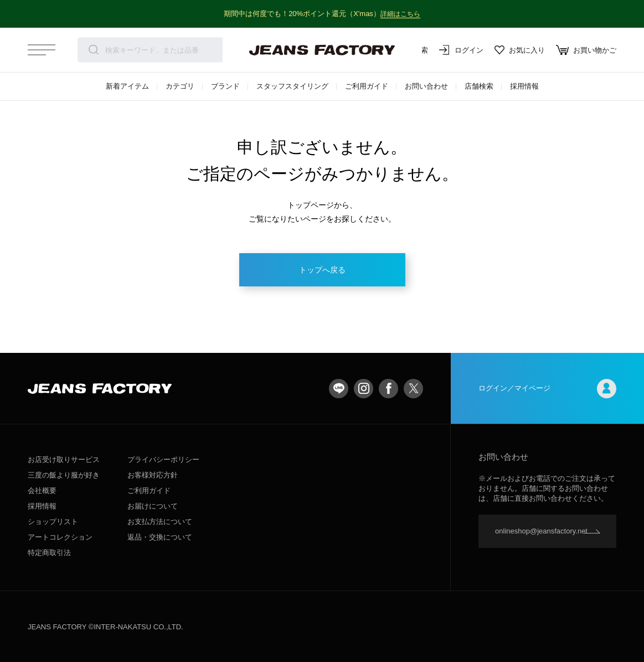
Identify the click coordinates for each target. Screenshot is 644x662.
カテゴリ (180, 86)
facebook (388, 389)
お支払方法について (160, 522)
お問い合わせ (426, 86)
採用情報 (524, 86)
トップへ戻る (322, 270)
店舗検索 (479, 86)
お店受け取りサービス (64, 460)
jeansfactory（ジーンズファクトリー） (322, 50)
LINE (339, 389)
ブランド (225, 86)
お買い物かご (586, 50)
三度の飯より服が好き (64, 475)
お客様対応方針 (153, 475)
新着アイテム (127, 86)
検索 (94, 50)
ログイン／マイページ (547, 389)
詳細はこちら (400, 14)
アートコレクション (60, 537)
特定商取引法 (49, 553)
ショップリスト (53, 522)
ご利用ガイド (367, 86)
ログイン (461, 50)
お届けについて (153, 506)
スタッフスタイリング (292, 86)
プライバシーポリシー (163, 460)
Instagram (364, 389)
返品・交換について (160, 537)
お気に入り (520, 50)
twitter (413, 389)
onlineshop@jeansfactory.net (541, 531)
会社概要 (42, 491)
